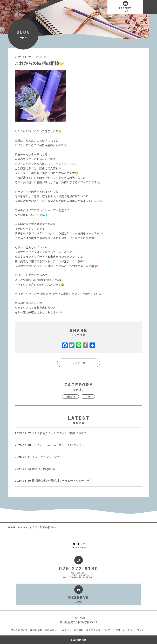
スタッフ (66, 630)
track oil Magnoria (35, 469)
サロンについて (19, 630)
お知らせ (41, 57)
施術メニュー (52, 630)
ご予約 (116, 630)
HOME (12, 527)
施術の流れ (36, 630)
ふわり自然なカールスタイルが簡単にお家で (51, 433)
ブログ (88, 396)
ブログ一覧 (79, 363)
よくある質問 (93, 630)
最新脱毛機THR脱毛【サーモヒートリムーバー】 (53, 480)
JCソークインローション (39, 457)
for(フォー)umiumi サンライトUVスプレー (51, 445)
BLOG (21, 527)
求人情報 (79, 630)
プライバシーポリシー (134, 630)
